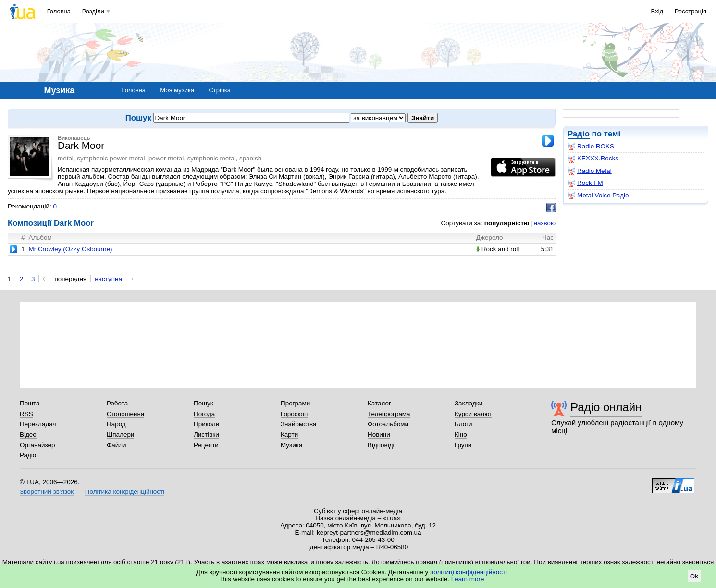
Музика (291, 445)
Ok (694, 576)
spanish (250, 158)
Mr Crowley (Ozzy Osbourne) (70, 249)
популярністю (507, 223)
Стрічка (219, 90)
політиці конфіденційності (469, 572)
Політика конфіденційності (125, 492)
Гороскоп (294, 414)
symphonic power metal (111, 158)
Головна (59, 11)
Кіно (461, 435)
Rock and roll (498, 249)
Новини (379, 435)
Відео (28, 435)
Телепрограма (389, 414)
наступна (108, 279)
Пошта (30, 403)
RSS (26, 414)
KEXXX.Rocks (593, 159)
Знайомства (299, 424)
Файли (117, 445)
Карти (289, 435)
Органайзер (37, 445)
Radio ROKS (591, 147)
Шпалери (120, 435)
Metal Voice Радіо (598, 196)
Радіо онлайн (606, 407)
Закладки (469, 403)
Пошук (204, 403)
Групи (463, 445)
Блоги (463, 424)
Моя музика (177, 90)
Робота (117, 403)
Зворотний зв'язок (47, 492)
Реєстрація (691, 11)
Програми (295, 403)
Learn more (468, 579)
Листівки (206, 435)
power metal (166, 158)
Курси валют (473, 414)
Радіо (579, 134)
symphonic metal (212, 158)
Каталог (379, 403)
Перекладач (38, 424)
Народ (116, 424)
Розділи (93, 11)
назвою (545, 223)
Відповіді (381, 445)
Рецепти (206, 445)
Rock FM (585, 183)
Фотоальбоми (388, 424)
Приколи (206, 424)
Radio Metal (590, 171)
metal (66, 158)
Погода (204, 414)
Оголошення (125, 414)
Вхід (657, 11)
